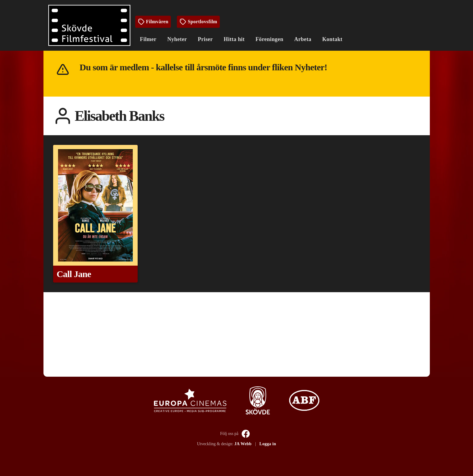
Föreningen (270, 39)
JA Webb (243, 444)
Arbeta (303, 39)
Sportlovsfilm (198, 22)
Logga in (268, 444)
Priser (205, 39)
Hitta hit (234, 39)
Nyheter (177, 39)
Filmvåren (153, 22)
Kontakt (332, 39)
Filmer (148, 39)
